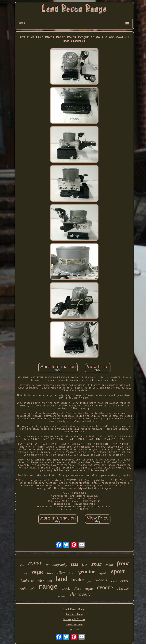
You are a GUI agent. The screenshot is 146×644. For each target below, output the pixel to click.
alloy (61, 572)
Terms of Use (74, 625)
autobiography (57, 565)
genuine (87, 572)
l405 (26, 574)
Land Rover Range (74, 609)
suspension (62, 596)
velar (41, 581)
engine (89, 589)
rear (96, 564)
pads (89, 581)
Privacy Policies (74, 620)
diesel (71, 573)
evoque (105, 587)
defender (103, 573)
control (124, 581)
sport (118, 571)
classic (123, 589)
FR (78, 630)
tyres (50, 573)
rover (35, 563)
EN (71, 630)
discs (77, 588)
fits (85, 564)
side (22, 565)
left (33, 589)
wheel (114, 581)
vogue (38, 572)
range (48, 587)
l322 (75, 564)
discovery (80, 594)
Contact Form (74, 614)
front (123, 563)
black (66, 588)
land (62, 579)
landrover (27, 581)
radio (109, 565)
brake (77, 580)
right (23, 588)
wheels (101, 580)
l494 (50, 581)
